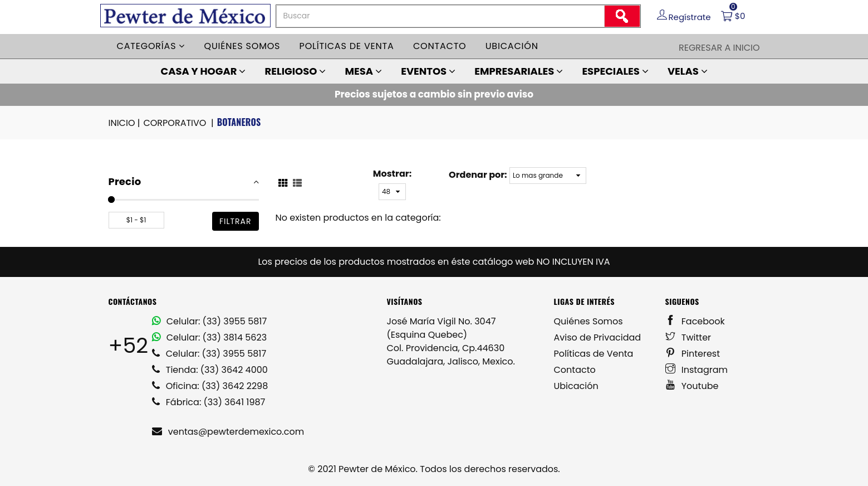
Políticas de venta (347, 46)
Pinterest (693, 354)
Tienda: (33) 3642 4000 (210, 370)
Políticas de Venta (594, 354)
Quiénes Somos (589, 321)
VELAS (688, 71)
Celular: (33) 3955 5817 (210, 321)
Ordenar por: (478, 175)
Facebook (695, 321)
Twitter (688, 337)
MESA (363, 71)
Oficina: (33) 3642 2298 (210, 386)
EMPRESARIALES (519, 71)
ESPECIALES (615, 71)
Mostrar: (392, 174)
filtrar (236, 221)
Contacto (440, 46)
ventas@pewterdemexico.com (228, 432)
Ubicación (512, 46)
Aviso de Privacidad (598, 337)
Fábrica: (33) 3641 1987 (209, 402)
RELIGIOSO (296, 71)
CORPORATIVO (179, 123)
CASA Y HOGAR (203, 71)
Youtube (692, 386)
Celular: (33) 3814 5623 (210, 337)
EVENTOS (428, 71)
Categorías (151, 46)
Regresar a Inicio (719, 48)
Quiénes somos (242, 46)
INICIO (125, 123)
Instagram (697, 370)
